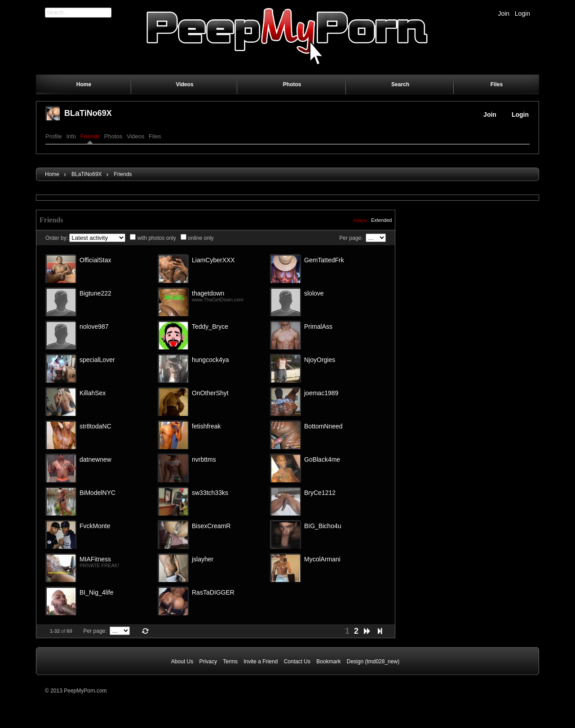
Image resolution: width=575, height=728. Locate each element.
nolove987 (94, 326)
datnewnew (95, 459)
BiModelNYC (97, 493)
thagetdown (208, 293)
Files (155, 136)
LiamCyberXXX (213, 260)
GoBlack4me (322, 459)
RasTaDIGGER (213, 592)
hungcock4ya (210, 360)
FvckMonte (95, 526)
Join (504, 13)
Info (71, 136)
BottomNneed (323, 426)
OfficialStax (95, 260)
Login (522, 13)
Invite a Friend (261, 662)
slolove (314, 293)
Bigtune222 (95, 293)
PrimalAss (318, 326)
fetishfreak (206, 426)
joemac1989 (321, 393)
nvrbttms (204, 459)
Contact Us (297, 662)
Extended (381, 220)
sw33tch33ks (210, 493)
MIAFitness (95, 559)
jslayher (203, 559)
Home (52, 174)
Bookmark (328, 662)
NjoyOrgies (320, 360)
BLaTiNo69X (88, 113)
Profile (54, 136)
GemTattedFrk (324, 260)
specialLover (97, 360)
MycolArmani (322, 559)
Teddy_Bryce (210, 326)
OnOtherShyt (210, 393)
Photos (113, 136)
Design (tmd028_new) (373, 662)
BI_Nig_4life (97, 592)
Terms (230, 662)
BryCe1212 (320, 493)
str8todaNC (95, 426)
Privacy (208, 662)
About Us (182, 662)
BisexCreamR (211, 526)
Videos (136, 136)
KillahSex (93, 393)
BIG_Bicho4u (323, 526)
